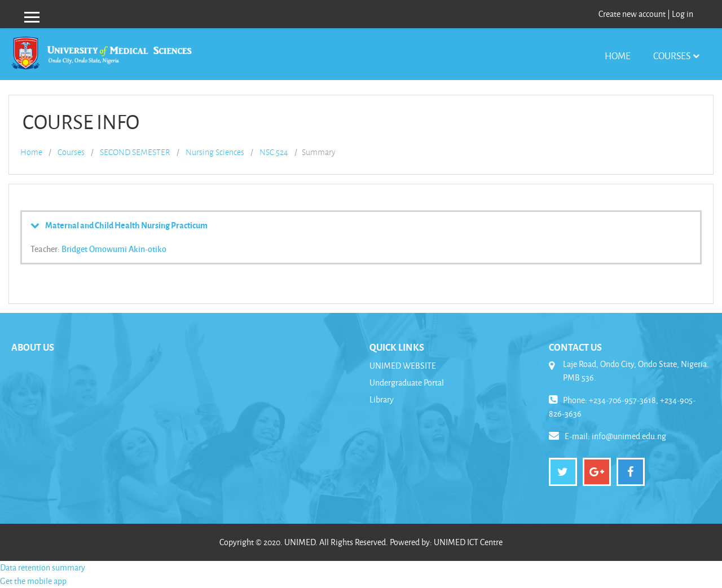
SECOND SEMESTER (135, 152)
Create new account (632, 14)
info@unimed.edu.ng (629, 436)
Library (382, 399)
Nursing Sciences (215, 152)
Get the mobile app (33, 581)
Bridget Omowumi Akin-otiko (114, 249)
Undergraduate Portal (407, 383)
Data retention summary (43, 567)
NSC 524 (274, 152)
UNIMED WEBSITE (403, 366)
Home (618, 56)
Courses (672, 56)
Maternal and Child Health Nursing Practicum (126, 225)
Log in (683, 14)
